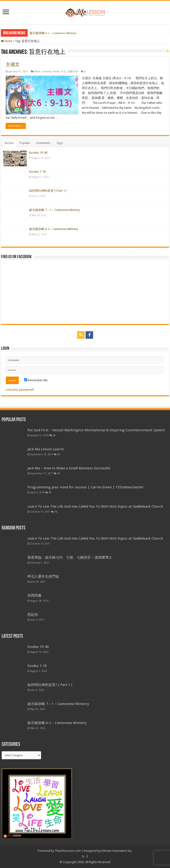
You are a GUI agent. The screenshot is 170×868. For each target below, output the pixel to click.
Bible (37, 72)
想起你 (33, 615)
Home (7, 41)
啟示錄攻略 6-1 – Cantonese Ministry (53, 33)
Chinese (46, 72)
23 (58, 454)
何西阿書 (34, 596)
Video (56, 72)
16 (56, 512)
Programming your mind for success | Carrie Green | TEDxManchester (86, 487)
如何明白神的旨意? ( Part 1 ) (48, 191)
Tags (60, 143)
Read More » (16, 126)
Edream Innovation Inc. (117, 851)
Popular (25, 143)
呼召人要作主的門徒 (43, 576)
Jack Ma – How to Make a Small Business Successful (69, 468)
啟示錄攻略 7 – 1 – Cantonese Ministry (55, 210)
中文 (64, 72)
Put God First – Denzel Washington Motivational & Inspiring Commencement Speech (96, 430)
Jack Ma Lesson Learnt (46, 449)
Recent (9, 143)
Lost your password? (20, 390)
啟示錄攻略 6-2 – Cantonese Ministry (54, 229)
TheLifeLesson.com (68, 851)
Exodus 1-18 (37, 172)
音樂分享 (73, 72)
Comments (43, 143)
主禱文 (13, 64)
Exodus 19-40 (38, 153)
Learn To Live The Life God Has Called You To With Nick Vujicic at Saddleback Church (95, 506)
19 (58, 473)
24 (54, 435)
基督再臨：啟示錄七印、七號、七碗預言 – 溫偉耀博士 (70, 557)
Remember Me (36, 380)
